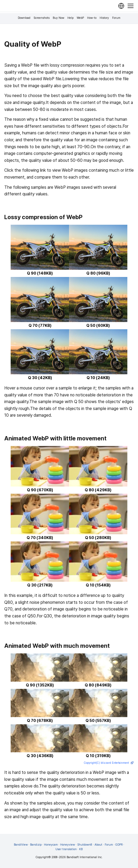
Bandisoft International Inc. (85, 857)
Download (24, 18)
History (104, 18)
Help (70, 18)
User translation (66, 849)
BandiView (21, 845)
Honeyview (68, 845)
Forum (116, 18)
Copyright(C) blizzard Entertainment (109, 763)
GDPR (119, 845)
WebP (80, 18)
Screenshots (42, 18)
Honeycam (51, 845)
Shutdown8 (85, 845)
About (98, 845)
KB (81, 849)
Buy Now (58, 18)
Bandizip (36, 845)
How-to (92, 18)
